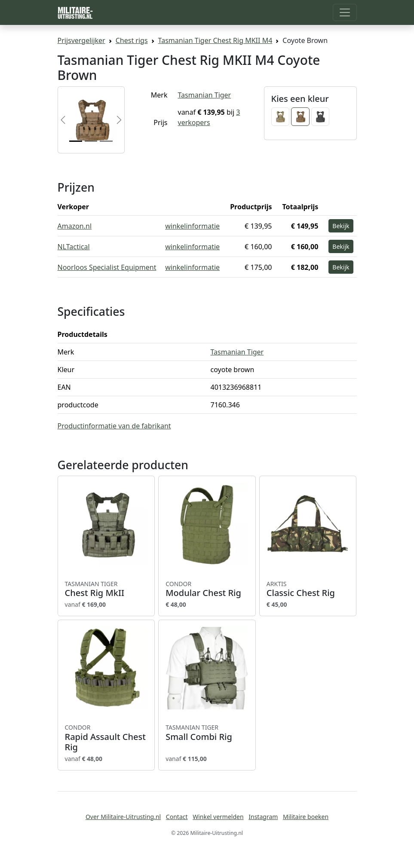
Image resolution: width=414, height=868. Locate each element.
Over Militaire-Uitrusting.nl (123, 817)
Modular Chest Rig (207, 589)
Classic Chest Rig (308, 589)
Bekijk (341, 226)
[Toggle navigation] (345, 12)
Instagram (263, 817)
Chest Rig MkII (106, 589)
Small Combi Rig (207, 733)
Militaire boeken (306, 817)
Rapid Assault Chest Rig (106, 738)
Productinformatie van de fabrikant (114, 426)
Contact (177, 817)
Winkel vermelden (218, 817)
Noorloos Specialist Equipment (107, 267)
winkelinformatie (192, 226)
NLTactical (74, 247)
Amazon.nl (75, 226)
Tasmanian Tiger (205, 95)
